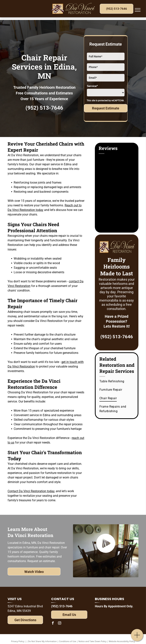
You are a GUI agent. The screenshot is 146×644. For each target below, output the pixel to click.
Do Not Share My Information (42, 641)
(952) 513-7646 (44, 108)
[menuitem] (117, 381)
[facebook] (53, 624)
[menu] (138, 10)
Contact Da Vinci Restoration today (31, 491)
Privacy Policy (18, 641)
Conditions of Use (68, 641)
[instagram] (60, 624)
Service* (92, 86)
